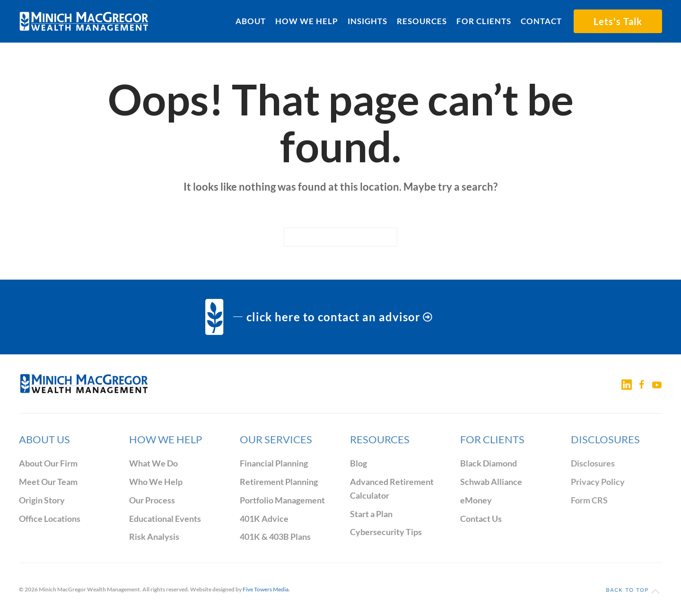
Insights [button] (367, 21)
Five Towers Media (266, 589)
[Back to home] (84, 21)
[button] (655, 591)
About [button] (251, 21)
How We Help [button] (307, 21)
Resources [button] (422, 21)
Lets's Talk (618, 21)
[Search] (340, 237)
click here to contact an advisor (339, 317)
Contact (541, 21)
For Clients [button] (484, 21)
